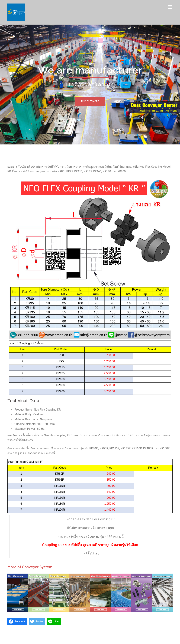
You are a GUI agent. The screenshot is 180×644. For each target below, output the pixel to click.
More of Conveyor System (30, 567)
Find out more (90, 101)
